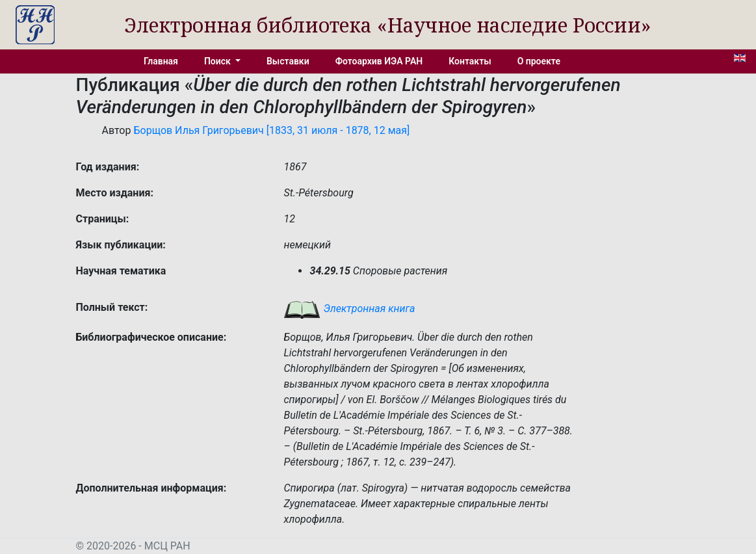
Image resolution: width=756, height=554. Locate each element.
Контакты (470, 61)
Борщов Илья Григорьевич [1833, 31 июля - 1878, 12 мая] (271, 130)
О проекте (539, 61)
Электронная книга (349, 309)
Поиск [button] (218, 61)
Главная (161, 61)
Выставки (288, 61)
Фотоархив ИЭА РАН (379, 61)
